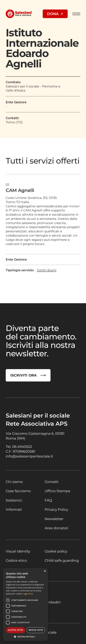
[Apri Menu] (76, 14)
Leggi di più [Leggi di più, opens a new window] (28, 594)
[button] (26, 637)
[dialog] (26, 604)
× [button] (45, 571)
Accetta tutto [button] (15, 630)
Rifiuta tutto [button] (36, 630)
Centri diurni (47, 270)
